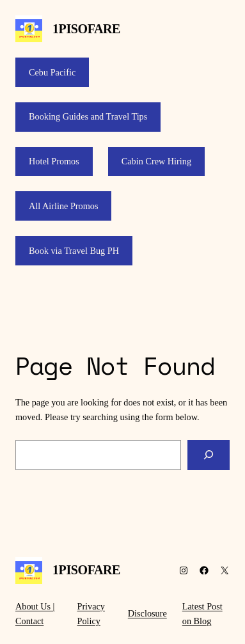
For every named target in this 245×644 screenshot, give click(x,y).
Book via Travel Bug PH (74, 251)
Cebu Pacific (52, 72)
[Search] (209, 455)
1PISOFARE (86, 29)
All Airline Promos (63, 206)
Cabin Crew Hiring (156, 161)
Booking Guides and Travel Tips (88, 116)
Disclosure (147, 613)
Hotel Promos (54, 161)
